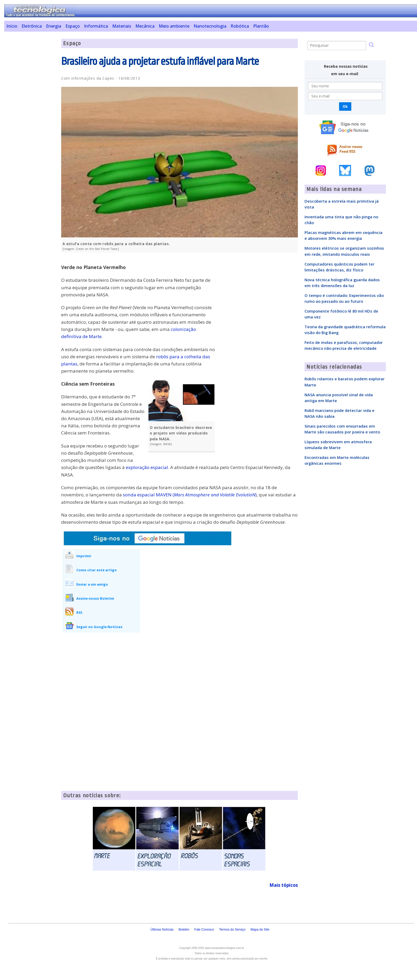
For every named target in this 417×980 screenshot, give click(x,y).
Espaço (73, 26)
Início (12, 26)
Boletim (184, 930)
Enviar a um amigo (92, 584)
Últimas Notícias (162, 930)
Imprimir (84, 556)
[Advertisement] (31, 118)
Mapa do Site (260, 930)
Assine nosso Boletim (95, 598)
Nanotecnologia (210, 26)
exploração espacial (147, 467)
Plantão (261, 26)
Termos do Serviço (232, 930)
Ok (345, 106)
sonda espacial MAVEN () (190, 495)
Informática (96, 26)
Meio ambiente (174, 26)
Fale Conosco (204, 930)
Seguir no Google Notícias (99, 627)
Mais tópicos (284, 885)
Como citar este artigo (97, 570)
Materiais (122, 26)
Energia (54, 26)
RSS (79, 612)
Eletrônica (32, 26)
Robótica (240, 26)
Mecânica (145, 26)
